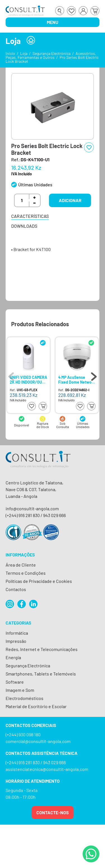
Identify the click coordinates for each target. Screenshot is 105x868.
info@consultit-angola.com (32, 508)
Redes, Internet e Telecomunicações (42, 649)
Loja (24, 53)
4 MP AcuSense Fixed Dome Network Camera (77, 380)
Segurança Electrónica (52, 53)
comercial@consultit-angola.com (38, 741)
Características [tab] (30, 216)
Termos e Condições (26, 573)
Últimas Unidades (35, 184)
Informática (17, 633)
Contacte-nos (53, 812)
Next (94, 375)
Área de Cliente (21, 565)
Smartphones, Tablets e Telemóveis (41, 674)
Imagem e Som (20, 690)
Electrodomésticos (25, 698)
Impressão (16, 641)
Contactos (16, 589)
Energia (13, 657)
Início (10, 53)
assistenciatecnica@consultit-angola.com (47, 769)
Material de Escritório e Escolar (36, 706)
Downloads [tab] (24, 226)
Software (15, 682)
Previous (11, 375)
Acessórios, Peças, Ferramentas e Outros (51, 55)
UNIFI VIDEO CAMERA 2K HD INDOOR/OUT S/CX (28, 380)
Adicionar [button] (70, 200)
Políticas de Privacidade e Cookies (39, 581)
